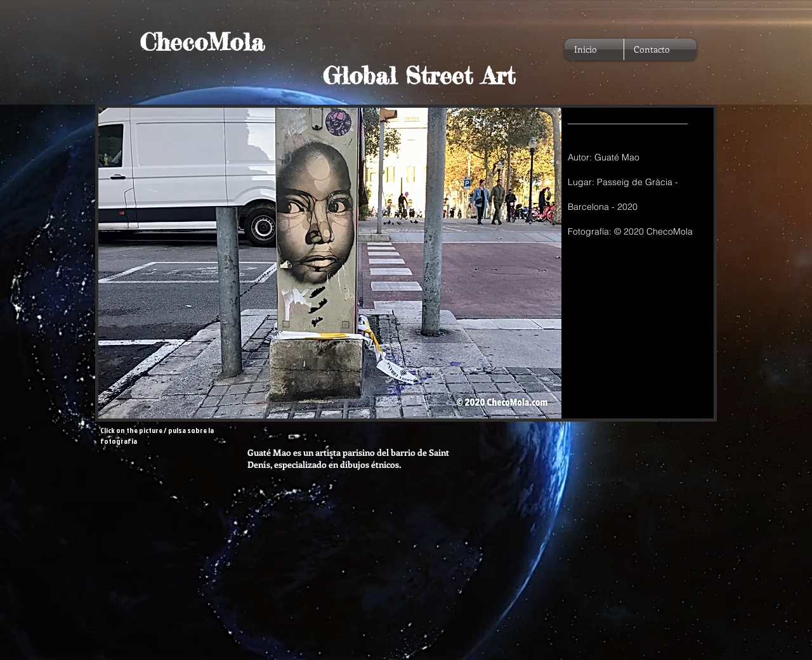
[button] (406, 263)
